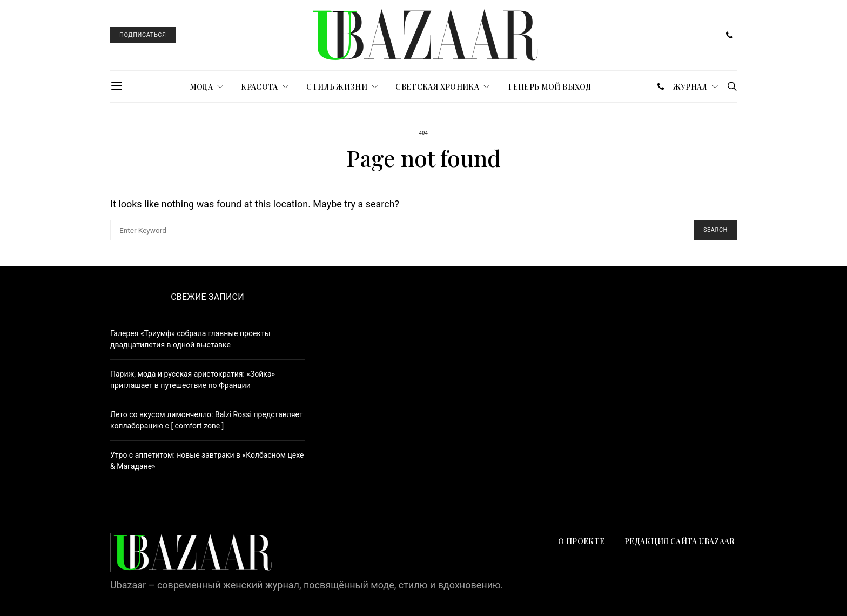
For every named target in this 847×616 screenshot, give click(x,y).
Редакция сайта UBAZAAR (681, 541)
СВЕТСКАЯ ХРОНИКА (437, 87)
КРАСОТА (259, 87)
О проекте (581, 541)
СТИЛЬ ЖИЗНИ (337, 87)
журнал (690, 87)
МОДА (201, 87)
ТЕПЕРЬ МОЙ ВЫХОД (549, 87)
